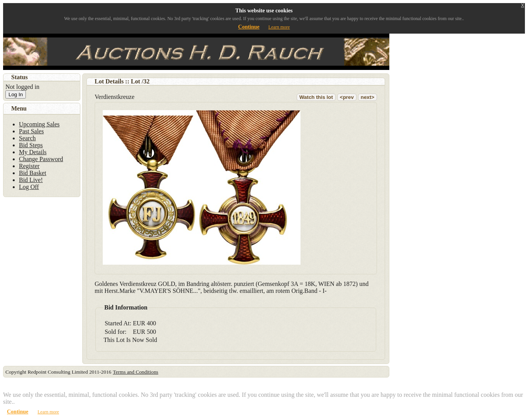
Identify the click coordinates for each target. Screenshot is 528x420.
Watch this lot (316, 97)
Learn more (279, 27)
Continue (249, 27)
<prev (347, 97)
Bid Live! (31, 180)
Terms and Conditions (136, 372)
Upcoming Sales (39, 124)
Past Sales (31, 131)
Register (29, 166)
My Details (33, 152)
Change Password (41, 159)
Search (27, 138)
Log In (16, 94)
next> (368, 97)
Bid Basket (33, 173)
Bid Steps (31, 145)
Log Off (29, 187)
